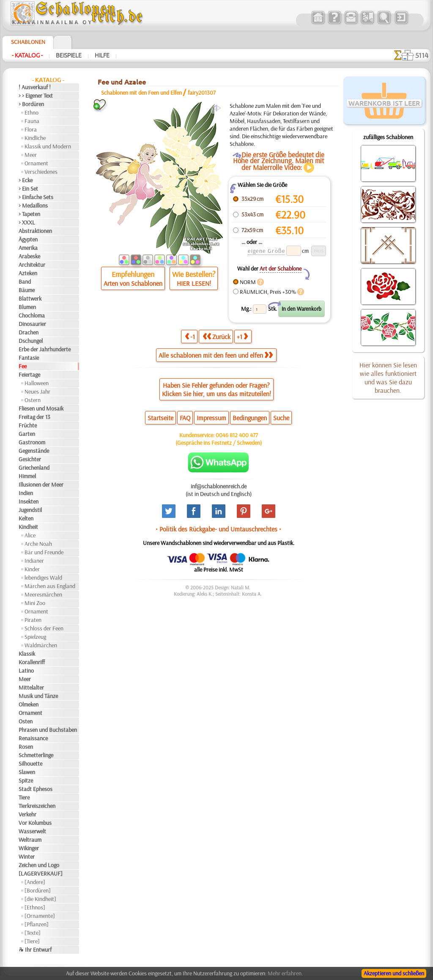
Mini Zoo (35, 603)
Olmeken (29, 704)
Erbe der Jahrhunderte (45, 349)
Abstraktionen (35, 231)
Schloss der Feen (44, 628)
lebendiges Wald (43, 578)
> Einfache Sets (36, 197)
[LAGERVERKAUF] (41, 873)
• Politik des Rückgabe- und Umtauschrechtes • (218, 529)
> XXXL (27, 222)
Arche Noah (38, 544)
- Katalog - (27, 55)
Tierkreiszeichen (37, 806)
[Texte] (33, 933)
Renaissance (33, 738)
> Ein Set (28, 189)
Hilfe (102, 55)
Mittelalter (31, 687)
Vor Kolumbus (35, 823)
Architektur (32, 265)
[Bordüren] (38, 890)
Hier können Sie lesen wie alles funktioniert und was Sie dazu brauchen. (388, 378)
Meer (31, 155)
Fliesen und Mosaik (41, 408)
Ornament (36, 163)
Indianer (34, 561)
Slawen (27, 772)
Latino (26, 671)
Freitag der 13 (34, 417)
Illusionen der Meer (41, 485)
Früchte (28, 425)
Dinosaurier (32, 324)
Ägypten (28, 239)
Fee (23, 366)
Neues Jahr (37, 391)
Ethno (32, 112)
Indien (26, 493)
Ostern (33, 400)
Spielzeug (35, 637)
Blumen (27, 307)
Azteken (28, 273)
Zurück (216, 336)
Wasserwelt (32, 831)
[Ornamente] (40, 916)
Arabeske (29, 256)
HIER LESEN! (194, 283)
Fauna (32, 121)
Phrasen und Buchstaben (48, 730)
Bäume (27, 290)
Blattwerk (30, 298)
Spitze (26, 780)
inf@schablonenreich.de (219, 486)
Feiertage (29, 375)
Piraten (33, 620)
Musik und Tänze (38, 696)
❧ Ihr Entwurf (35, 950)
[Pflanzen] (37, 924)
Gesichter (30, 459)
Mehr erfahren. (285, 973)
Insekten (29, 501)
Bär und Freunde (44, 552)
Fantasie (29, 358)
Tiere (24, 797)
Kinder (32, 569)
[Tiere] (32, 941)
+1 (242, 336)
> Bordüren (31, 104)
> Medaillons (33, 205)
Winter (27, 857)
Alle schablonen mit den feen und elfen (216, 355)
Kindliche (35, 138)
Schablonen (28, 42)
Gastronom (32, 442)
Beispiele (69, 55)
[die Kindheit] (40, 899)
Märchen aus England (50, 586)
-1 (190, 336)
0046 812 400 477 (237, 435)
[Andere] (35, 882)
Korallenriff (32, 662)
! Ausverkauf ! (35, 87)
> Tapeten (29, 214)
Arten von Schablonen (133, 283)
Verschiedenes (41, 172)
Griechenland (34, 468)
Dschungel (31, 341)
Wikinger (29, 848)
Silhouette (30, 764)
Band (25, 282)
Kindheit (28, 527)
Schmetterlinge (36, 755)
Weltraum (30, 840)
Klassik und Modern (48, 146)
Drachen (29, 332)
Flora (31, 129)
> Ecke (26, 180)
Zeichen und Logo (39, 865)
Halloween (37, 383)
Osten (26, 721)
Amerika (28, 248)
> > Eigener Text (36, 96)
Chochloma (32, 315)
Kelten (26, 518)
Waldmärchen (41, 645)
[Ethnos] (35, 907)
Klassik (27, 654)
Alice (30, 535)
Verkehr (27, 814)
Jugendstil (30, 510)
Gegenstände (34, 451)
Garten (27, 434)
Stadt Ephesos (36, 789)
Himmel (27, 476)
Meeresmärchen (43, 594)
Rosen (26, 747)
